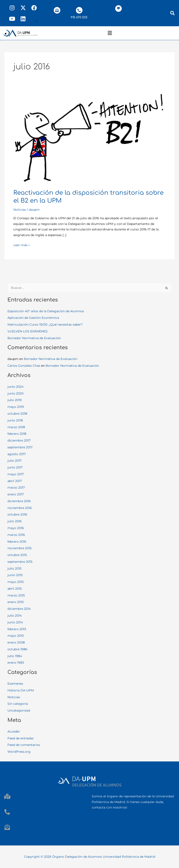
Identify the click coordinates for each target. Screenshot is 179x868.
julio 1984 (15, 656)
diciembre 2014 (19, 609)
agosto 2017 (17, 454)
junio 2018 (15, 420)
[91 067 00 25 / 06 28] (7, 812)
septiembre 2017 (20, 447)
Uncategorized (19, 710)
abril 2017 (15, 481)
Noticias (20, 210)
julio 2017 (14, 461)
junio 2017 (15, 467)
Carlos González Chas (24, 366)
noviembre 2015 (20, 548)
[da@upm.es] (57, 10)
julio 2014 (15, 615)
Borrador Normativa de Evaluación (34, 338)
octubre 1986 (17, 649)
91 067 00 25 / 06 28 (20, 818)
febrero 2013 (17, 629)
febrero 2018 (17, 434)
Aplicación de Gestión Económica (33, 318)
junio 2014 (15, 622)
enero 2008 (16, 642)
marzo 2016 (16, 535)
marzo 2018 (16, 427)
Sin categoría (18, 704)
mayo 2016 (16, 528)
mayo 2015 (16, 582)
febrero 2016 (17, 542)
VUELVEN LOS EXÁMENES (28, 331)
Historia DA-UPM (21, 690)
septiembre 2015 (20, 562)
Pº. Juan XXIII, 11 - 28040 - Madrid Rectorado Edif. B (44, 803)
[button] (110, 33)
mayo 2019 (16, 407)
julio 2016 (15, 521)
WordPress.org (19, 752)
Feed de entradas (21, 738)
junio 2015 (15, 575)
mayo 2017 (16, 474)
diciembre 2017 (19, 440)
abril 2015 (15, 589)
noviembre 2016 (20, 508)
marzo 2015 (16, 595)
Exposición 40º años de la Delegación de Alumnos (46, 311)
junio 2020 (15, 393)
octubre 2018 (17, 414)
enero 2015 (16, 602)
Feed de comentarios (24, 745)
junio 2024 (15, 387)
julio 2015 (14, 568)
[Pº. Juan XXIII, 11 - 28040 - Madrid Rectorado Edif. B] (7, 796)
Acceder (14, 731)
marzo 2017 (16, 487)
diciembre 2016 (19, 501)
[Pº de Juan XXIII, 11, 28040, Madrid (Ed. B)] (118, 9)
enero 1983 (16, 663)
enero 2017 (16, 494)
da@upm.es (58, 17)
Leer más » (22, 245)
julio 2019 (15, 400)
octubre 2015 (17, 555)
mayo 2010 (16, 636)
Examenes (15, 684)
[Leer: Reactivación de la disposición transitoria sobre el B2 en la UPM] (89, 138)
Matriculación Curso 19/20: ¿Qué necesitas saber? (45, 324)
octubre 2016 (17, 514)
